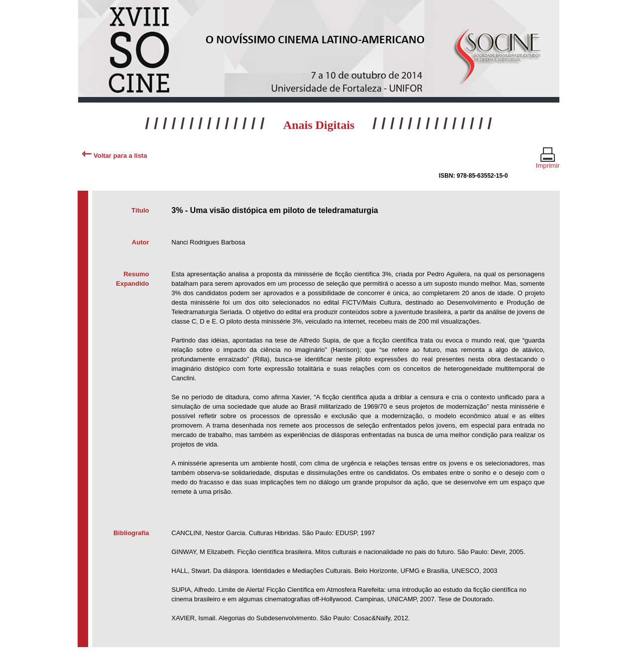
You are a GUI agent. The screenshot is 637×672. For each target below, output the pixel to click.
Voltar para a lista (114, 156)
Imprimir (548, 161)
